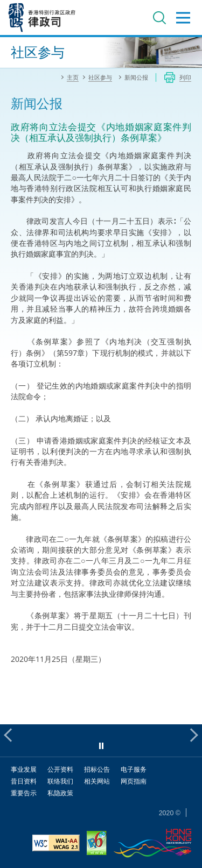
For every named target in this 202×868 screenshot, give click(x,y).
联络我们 (60, 781)
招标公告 (97, 769)
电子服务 (134, 769)
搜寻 (159, 18)
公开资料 (60, 769)
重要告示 (24, 793)
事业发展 (24, 769)
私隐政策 (60, 793)
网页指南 (134, 781)
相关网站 (97, 781)
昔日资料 (24, 781)
